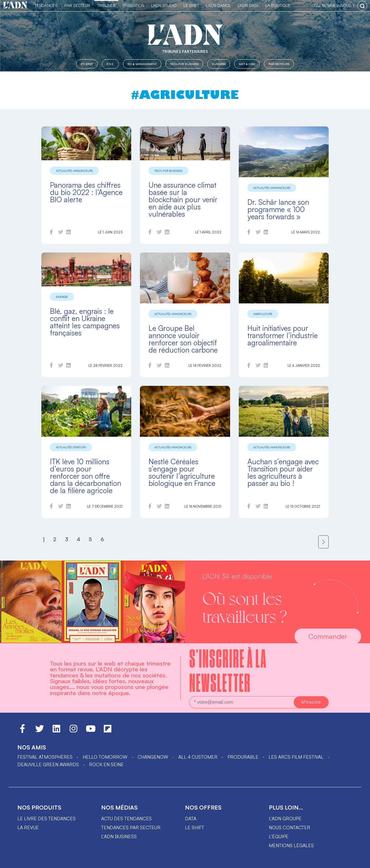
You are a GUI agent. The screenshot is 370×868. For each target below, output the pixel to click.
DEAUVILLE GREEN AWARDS (48, 764)
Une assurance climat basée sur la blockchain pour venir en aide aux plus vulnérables (183, 199)
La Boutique (278, 5)
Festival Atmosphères (45, 757)
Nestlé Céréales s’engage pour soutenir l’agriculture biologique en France (182, 472)
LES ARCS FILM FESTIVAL (296, 757)
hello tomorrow (105, 757)
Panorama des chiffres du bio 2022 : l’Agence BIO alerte (86, 192)
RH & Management (142, 64)
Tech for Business (184, 64)
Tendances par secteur (131, 828)
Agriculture (263, 314)
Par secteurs (279, 64)
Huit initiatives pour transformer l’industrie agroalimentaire (283, 335)
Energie (62, 297)
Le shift (195, 828)
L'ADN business (119, 836)
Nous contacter (289, 828)
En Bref (87, 64)
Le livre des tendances (47, 819)
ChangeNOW (153, 757)
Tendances (46, 5)
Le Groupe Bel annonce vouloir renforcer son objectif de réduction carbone (183, 339)
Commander (328, 636)
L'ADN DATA (248, 5)
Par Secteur (77, 5)
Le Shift (191, 5)
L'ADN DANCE (218, 5)
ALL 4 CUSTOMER (198, 757)
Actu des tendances (126, 819)
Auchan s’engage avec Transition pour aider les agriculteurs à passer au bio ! (283, 472)
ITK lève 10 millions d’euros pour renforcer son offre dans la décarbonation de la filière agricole (86, 476)
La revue (28, 828)
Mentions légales (291, 845)
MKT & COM (247, 64)
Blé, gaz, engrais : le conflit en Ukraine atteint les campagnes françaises (85, 322)
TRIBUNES (106, 5)
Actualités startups (71, 447)
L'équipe (279, 836)
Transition (133, 5)
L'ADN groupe (285, 819)
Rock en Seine (106, 764)
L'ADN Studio (164, 5)
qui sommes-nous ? (334, 5)
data (191, 819)
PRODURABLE (243, 757)
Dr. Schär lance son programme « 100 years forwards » (278, 209)
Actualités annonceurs (74, 171)
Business (219, 64)
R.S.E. (110, 64)
